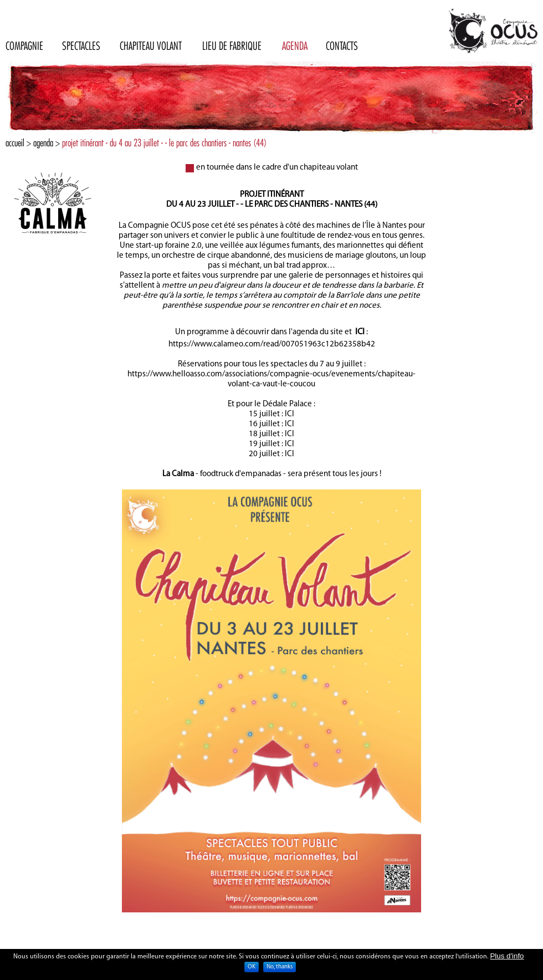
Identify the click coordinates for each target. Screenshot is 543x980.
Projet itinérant (272, 195)
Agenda (43, 143)
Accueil (15, 143)
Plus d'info (507, 958)
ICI (360, 332)
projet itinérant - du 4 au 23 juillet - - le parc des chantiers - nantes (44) (164, 143)
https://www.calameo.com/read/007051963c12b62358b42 (272, 344)
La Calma (178, 474)
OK (252, 969)
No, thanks (280, 969)
